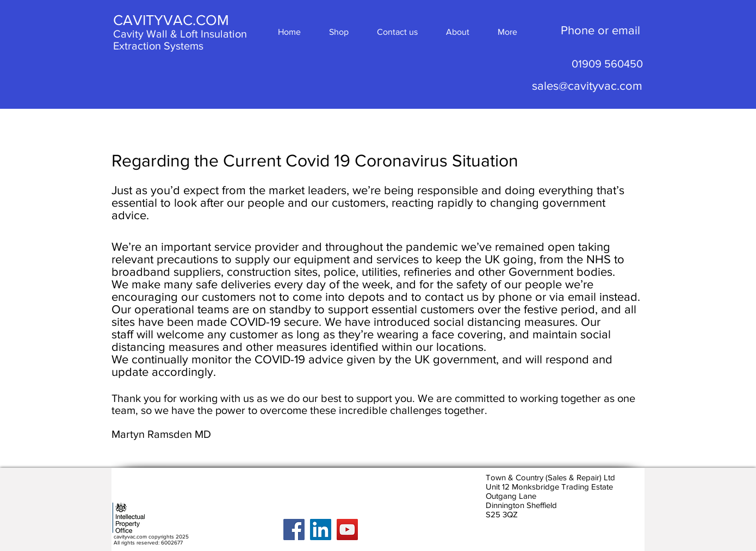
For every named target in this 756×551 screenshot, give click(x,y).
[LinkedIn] (321, 530)
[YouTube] (347, 530)
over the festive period (536, 309)
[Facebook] (294, 530)
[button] (507, 32)
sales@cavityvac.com (587, 86)
